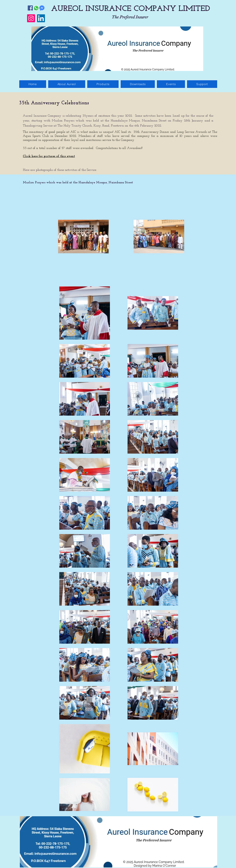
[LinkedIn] (41, 18)
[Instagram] (31, 18)
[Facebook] (30, 8)
